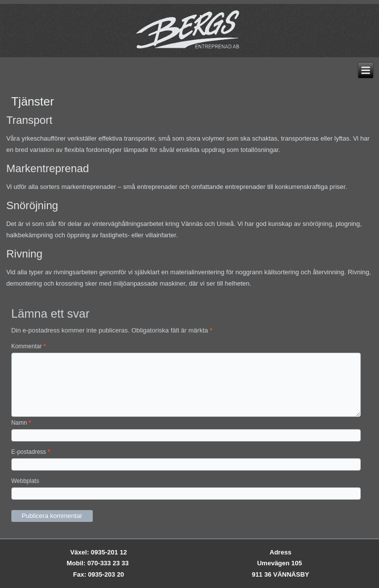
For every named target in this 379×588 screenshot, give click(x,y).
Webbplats (25, 481)
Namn (21, 423)
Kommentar (29, 346)
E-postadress (31, 452)
